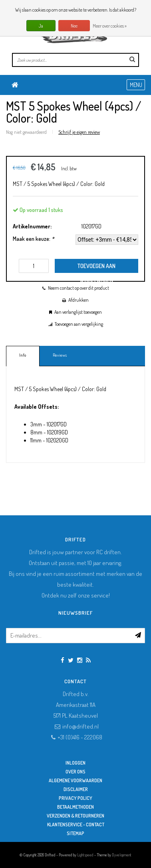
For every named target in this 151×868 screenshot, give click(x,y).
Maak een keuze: (33, 239)
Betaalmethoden (75, 807)
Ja (41, 26)
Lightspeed (85, 855)
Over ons (75, 772)
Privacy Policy (75, 798)
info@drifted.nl (80, 726)
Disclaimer (76, 789)
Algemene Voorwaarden (75, 780)
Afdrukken (78, 300)
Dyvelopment (122, 855)
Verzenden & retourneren (75, 816)
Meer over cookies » (110, 26)
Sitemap (75, 833)
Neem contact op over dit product (78, 288)
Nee (74, 26)
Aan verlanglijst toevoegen (78, 312)
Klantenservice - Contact (76, 825)
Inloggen (75, 763)
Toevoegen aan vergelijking (79, 324)
